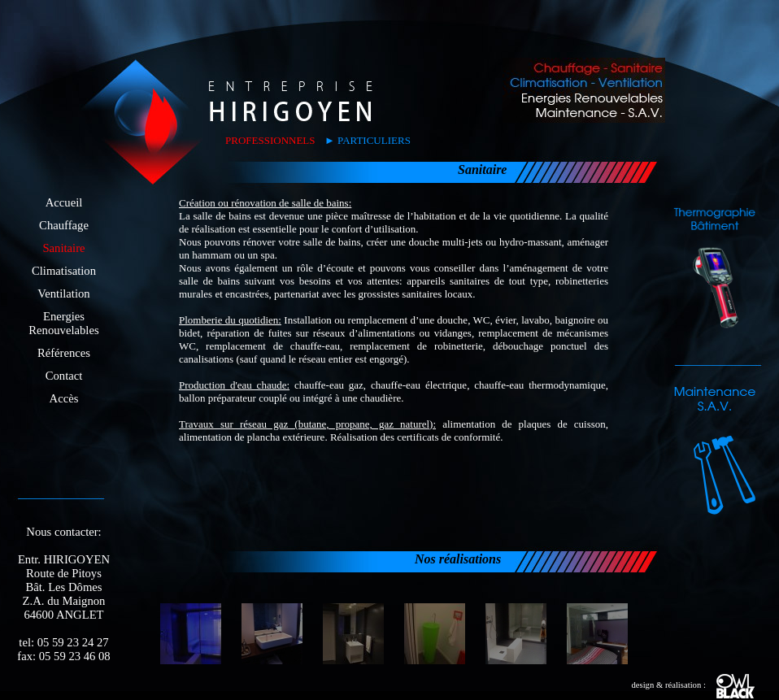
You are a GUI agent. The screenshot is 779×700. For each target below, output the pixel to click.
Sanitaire (63, 248)
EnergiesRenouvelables (63, 323)
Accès (64, 398)
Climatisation (64, 271)
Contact (64, 376)
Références (64, 353)
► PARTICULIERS (368, 140)
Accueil (64, 202)
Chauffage (64, 225)
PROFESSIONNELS (270, 140)
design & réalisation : (692, 685)
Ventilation (63, 293)
